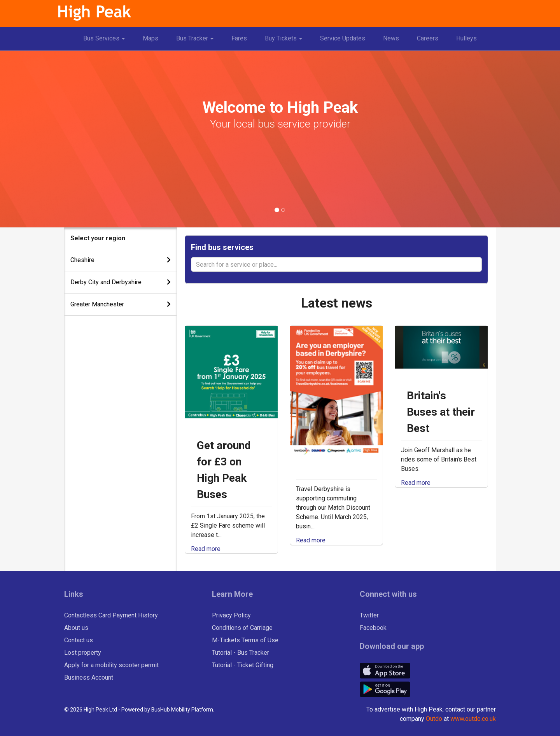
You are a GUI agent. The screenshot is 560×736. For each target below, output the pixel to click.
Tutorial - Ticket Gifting (243, 665)
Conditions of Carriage (242, 628)
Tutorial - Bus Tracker (241, 653)
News (391, 38)
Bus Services (107, 41)
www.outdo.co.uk (473, 719)
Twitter (369, 615)
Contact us (79, 640)
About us (76, 628)
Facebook (373, 628)
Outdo (434, 719)
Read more (206, 549)
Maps (150, 38)
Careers (428, 38)
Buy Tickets (286, 41)
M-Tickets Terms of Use (245, 640)
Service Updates (343, 38)
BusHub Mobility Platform (182, 710)
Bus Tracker (198, 41)
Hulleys (466, 38)
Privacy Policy (231, 615)
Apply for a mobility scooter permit (111, 665)
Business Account (89, 677)
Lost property (83, 653)
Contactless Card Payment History (111, 615)
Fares (239, 38)
